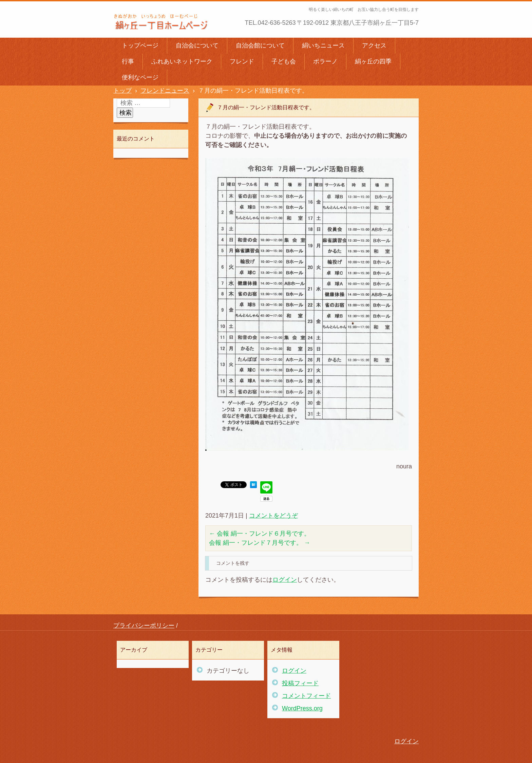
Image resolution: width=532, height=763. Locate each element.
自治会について (197, 45)
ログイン (285, 580)
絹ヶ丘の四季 (373, 61)
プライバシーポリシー (144, 626)
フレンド (242, 61)
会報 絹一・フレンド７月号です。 (260, 543)
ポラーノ (325, 61)
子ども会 (284, 61)
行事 (128, 61)
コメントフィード (306, 696)
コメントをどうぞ (273, 516)
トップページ (140, 45)
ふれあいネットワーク (182, 61)
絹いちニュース (323, 45)
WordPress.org (302, 708)
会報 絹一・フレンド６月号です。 (260, 534)
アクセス (374, 45)
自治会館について (260, 45)
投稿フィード (300, 683)
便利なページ (140, 77)
